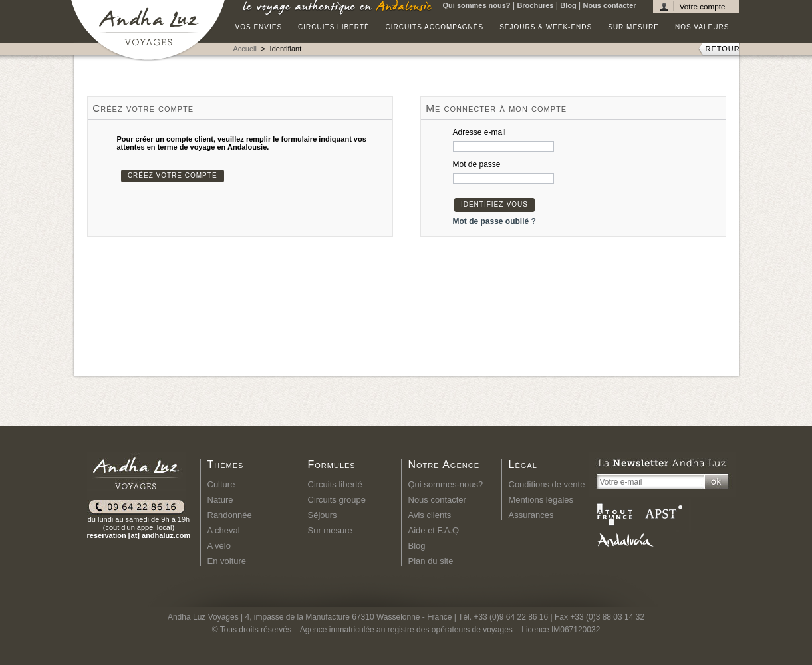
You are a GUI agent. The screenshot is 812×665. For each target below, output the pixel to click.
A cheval (224, 530)
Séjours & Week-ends (546, 27)
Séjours (323, 515)
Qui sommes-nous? (446, 484)
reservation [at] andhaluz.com (139, 535)
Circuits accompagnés (435, 27)
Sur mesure (633, 27)
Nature (220, 500)
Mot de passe (477, 164)
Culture (221, 484)
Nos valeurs (702, 27)
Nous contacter (609, 5)
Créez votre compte (173, 175)
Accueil (245, 49)
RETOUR (723, 49)
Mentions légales (541, 500)
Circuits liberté (334, 27)
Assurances (531, 515)
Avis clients (430, 515)
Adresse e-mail (479, 132)
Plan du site (431, 561)
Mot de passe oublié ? (494, 221)
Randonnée (230, 515)
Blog (568, 5)
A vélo (219, 546)
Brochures (535, 5)
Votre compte (703, 6)
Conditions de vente (547, 484)
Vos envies (259, 27)
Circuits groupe (337, 500)
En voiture (227, 561)
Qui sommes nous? (477, 5)
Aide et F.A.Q (434, 530)
